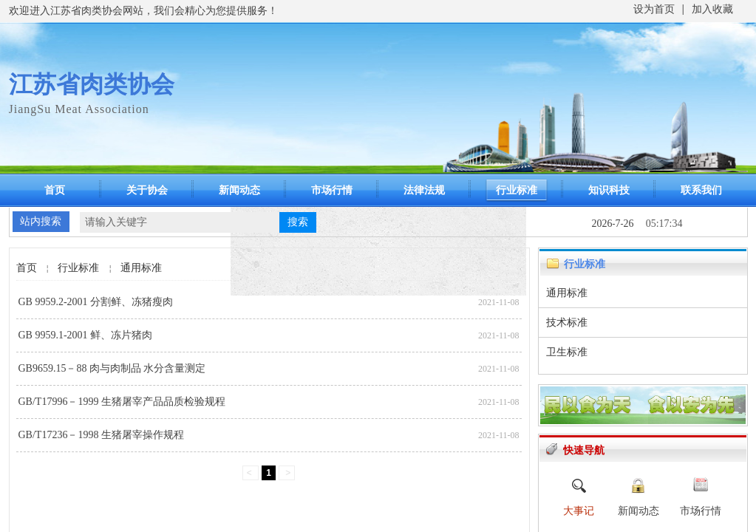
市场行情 (332, 190)
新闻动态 (239, 190)
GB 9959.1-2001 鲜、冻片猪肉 (86, 335)
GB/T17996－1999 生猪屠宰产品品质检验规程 (122, 402)
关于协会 (147, 190)
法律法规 (424, 190)
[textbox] (180, 222)
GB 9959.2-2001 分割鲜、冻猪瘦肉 (96, 302)
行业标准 (517, 190)
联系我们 (701, 190)
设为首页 (654, 9)
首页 (55, 190)
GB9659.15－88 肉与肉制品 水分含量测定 (112, 368)
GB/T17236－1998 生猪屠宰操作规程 (101, 435)
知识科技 (609, 190)
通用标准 (141, 268)
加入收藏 (712, 9)
